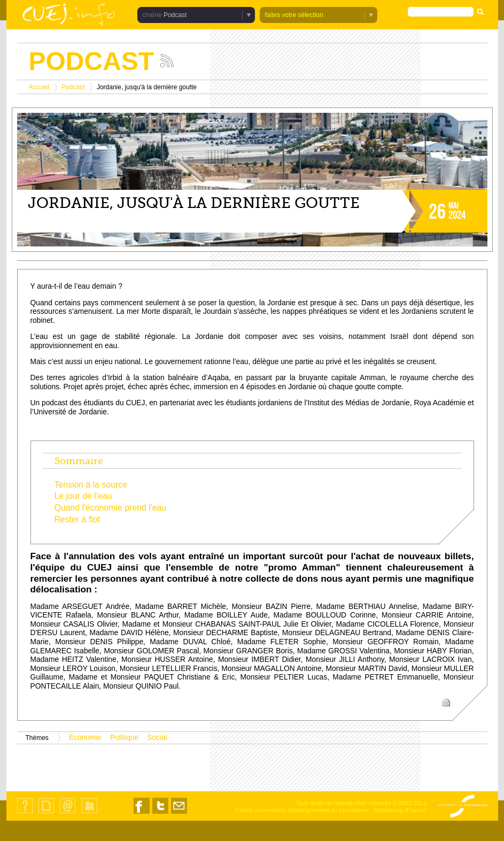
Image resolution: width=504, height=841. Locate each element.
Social (157, 738)
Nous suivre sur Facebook (142, 813)
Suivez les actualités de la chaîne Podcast (167, 61)
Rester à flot (77, 519)
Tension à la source (91, 485)
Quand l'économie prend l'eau (110, 508)
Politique (124, 738)
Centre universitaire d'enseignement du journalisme (302, 810)
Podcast (175, 15)
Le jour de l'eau (83, 496)
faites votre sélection (294, 15)
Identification (90, 813)
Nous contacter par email (179, 813)
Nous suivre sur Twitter (160, 813)
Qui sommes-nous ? (25, 813)
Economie (85, 738)
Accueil (39, 87)
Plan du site (46, 813)
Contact (68, 813)
